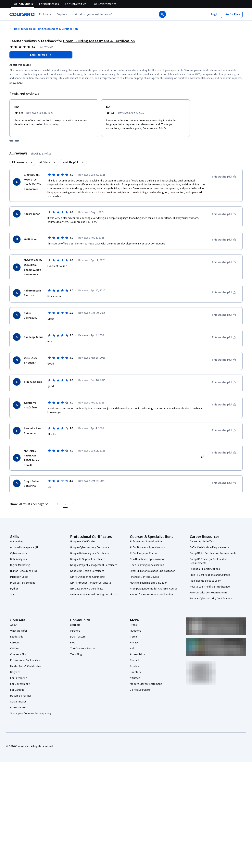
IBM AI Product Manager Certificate (91, 583)
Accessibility (137, 654)
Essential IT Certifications (205, 569)
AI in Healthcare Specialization (148, 559)
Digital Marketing (20, 565)
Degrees (15, 672)
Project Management (23, 583)
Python (14, 589)
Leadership (17, 637)
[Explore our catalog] (46, 14)
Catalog (15, 649)
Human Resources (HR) (24, 571)
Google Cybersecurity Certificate (90, 547)
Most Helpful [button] (70, 162)
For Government (20, 684)
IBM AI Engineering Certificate (87, 577)
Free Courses (18, 708)
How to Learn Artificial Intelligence (210, 587)
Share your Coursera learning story (31, 713)
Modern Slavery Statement (146, 684)
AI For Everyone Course (144, 553)
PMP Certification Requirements (209, 593)
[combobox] (111, 14)
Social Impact (18, 702)
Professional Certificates (25, 660)
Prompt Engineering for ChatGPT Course (154, 589)
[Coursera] (22, 14)
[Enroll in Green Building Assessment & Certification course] (41, 55)
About (14, 625)
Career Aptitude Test (202, 541)
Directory (135, 672)
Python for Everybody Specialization (151, 595)
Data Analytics (19, 559)
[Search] (162, 14)
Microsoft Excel (19, 577)
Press (133, 625)
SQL (13, 595)
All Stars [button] (45, 162)
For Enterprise (19, 678)
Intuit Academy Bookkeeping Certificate (94, 595)
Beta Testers (78, 637)
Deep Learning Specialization (147, 565)
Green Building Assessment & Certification (99, 41)
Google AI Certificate (82, 541)
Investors (136, 631)
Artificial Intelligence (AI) (24, 547)
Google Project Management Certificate (94, 565)
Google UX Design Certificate (87, 571)
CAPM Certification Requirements (209, 547)
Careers (15, 643)
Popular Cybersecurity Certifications (211, 599)
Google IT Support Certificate (88, 559)
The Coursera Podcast (83, 649)
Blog (73, 643)
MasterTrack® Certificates (26, 666)
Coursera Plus (18, 654)
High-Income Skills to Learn (206, 581)
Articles (134, 666)
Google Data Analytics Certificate (90, 553)
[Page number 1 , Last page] (65, 504)
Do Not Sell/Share (140, 690)
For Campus (17, 690)
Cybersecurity (19, 553)
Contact (135, 660)
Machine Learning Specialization (149, 583)
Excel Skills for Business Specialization (153, 571)
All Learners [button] (19, 162)
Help (133, 649)
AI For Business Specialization (147, 547)
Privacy (134, 643)
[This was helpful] (224, 177)
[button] (62, 14)
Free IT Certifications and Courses (210, 575)
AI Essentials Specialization (146, 541)
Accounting (17, 541)
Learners (75, 625)
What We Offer (19, 631)
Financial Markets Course (145, 577)
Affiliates (135, 678)
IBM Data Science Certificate (87, 589)
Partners (75, 631)
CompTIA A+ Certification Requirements (213, 553)
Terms (134, 637)
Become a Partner (21, 696)
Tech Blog (76, 654)
